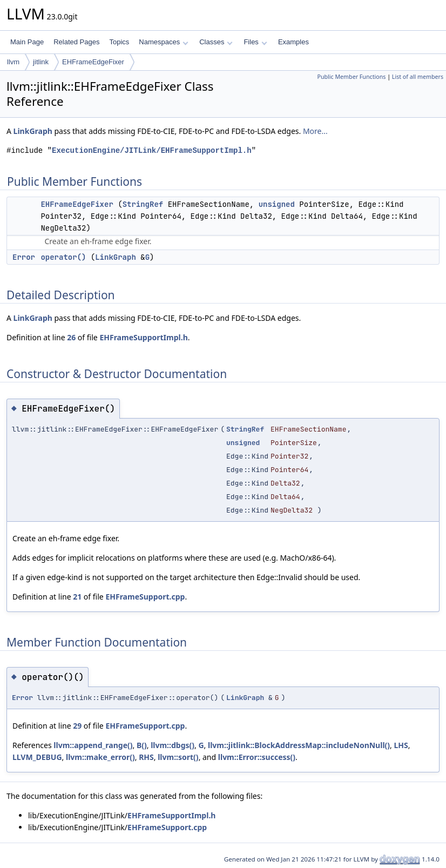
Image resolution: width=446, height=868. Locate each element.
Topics (119, 42)
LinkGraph (33, 131)
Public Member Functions (351, 77)
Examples (293, 42)
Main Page (27, 42)
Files (255, 42)
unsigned (277, 204)
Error (24, 257)
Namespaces (163, 42)
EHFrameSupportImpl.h (143, 337)
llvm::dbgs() (173, 745)
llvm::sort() (178, 757)
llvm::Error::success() (257, 757)
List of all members (418, 77)
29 (77, 726)
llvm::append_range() (93, 745)
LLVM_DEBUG (37, 757)
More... (315, 131)
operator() (63, 257)
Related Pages (76, 42)
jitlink (41, 62)
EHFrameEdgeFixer (93, 62)
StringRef (143, 204)
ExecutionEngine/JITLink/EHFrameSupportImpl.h (152, 150)
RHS (146, 757)
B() (142, 745)
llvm (13, 62)
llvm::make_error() (100, 757)
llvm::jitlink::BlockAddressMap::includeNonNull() (299, 745)
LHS (401, 745)
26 (71, 337)
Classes (216, 42)
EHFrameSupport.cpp (145, 597)
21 (77, 597)
